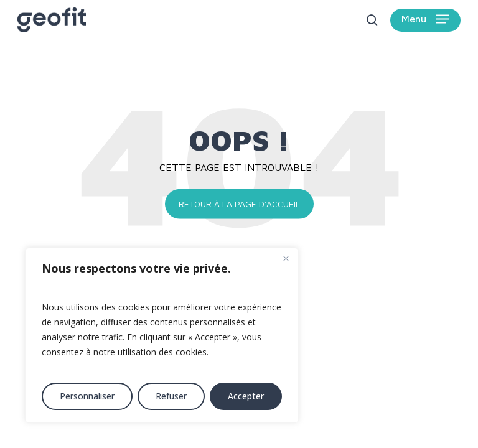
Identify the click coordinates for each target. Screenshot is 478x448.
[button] (425, 20)
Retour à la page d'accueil (239, 204)
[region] (162, 335)
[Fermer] (286, 258)
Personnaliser (87, 396)
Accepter (246, 396)
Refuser (171, 396)
